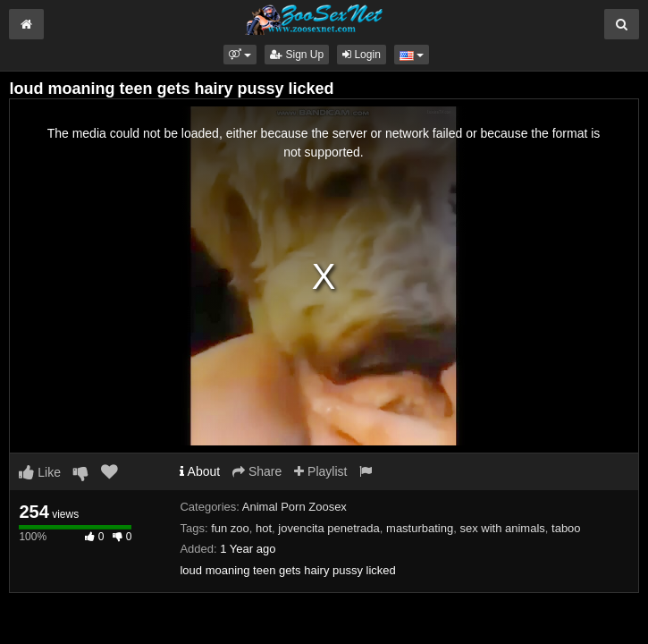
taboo (566, 528)
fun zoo (230, 528)
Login (362, 55)
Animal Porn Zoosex (295, 507)
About (200, 471)
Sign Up (297, 55)
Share (257, 471)
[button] (240, 55)
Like (40, 472)
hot (264, 528)
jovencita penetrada (328, 528)
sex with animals (502, 528)
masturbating (420, 528)
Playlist (320, 471)
